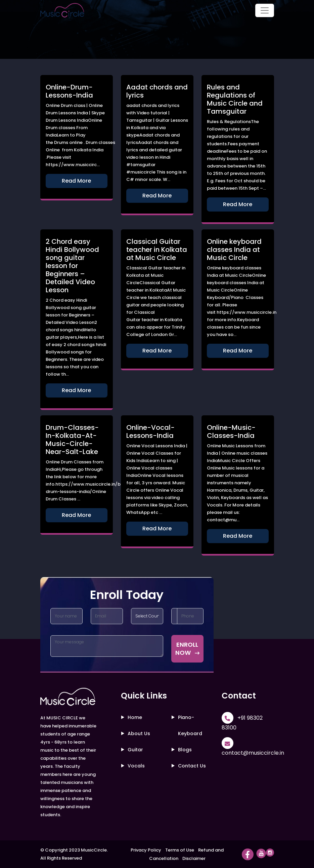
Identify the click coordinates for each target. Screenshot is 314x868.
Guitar (135, 750)
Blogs (185, 750)
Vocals (136, 766)
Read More (76, 181)
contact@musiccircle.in (253, 753)
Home (135, 717)
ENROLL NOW (187, 649)
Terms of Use (180, 850)
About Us (139, 733)
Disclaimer (194, 858)
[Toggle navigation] (265, 10)
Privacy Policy (146, 850)
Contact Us (192, 766)
